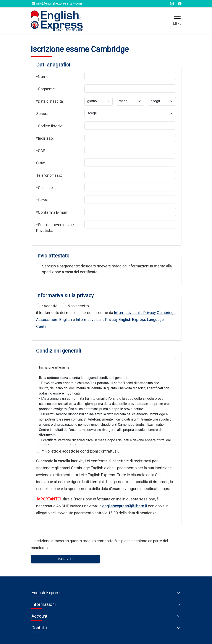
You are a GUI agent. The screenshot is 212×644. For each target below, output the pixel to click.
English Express (46, 593)
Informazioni (44, 604)
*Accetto (50, 306)
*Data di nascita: (50, 101)
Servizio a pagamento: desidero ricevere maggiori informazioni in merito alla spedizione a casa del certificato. (107, 269)
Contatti (39, 628)
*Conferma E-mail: (52, 212)
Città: (41, 163)
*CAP (41, 151)
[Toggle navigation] (177, 21)
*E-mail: (43, 200)
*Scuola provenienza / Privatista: (55, 228)
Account (39, 616)
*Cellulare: (45, 188)
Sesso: (42, 114)
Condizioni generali (59, 351)
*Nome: (43, 77)
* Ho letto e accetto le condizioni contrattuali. (81, 451)
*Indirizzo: (45, 138)
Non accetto (78, 306)
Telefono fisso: (49, 175)
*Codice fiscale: (50, 126)
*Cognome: (46, 89)
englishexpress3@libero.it (125, 506)
